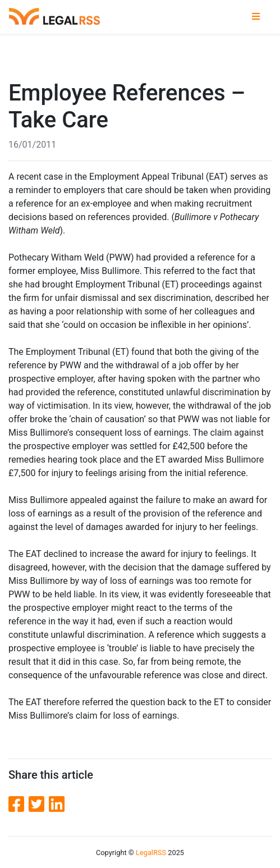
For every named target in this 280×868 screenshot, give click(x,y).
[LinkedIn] (57, 805)
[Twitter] (39, 805)
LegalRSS (151, 853)
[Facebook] (19, 805)
